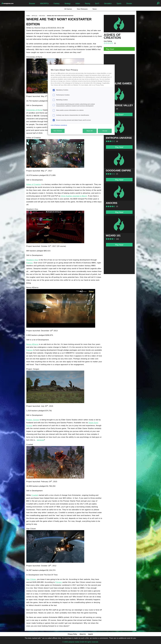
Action (78, 4)
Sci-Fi (97, 4)
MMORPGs (44, 4)
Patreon (30, 263)
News (95, 9)
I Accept (105, 131)
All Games (68, 9)
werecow (40, 440)
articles (35, 16)
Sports (119, 4)
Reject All (90, 131)
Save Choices (58, 131)
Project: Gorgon (33, 420)
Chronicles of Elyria (34, 110)
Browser (32, 4)
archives (42, 16)
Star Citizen (31, 579)
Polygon (59, 582)
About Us (83, 634)
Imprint (90, 634)
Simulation (108, 4)
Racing (88, 4)
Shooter (129, 4)
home (28, 16)
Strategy (67, 4)
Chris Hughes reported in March (74, 196)
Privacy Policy (72, 634)
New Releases (82, 9)
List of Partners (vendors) (59, 125)
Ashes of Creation (34, 184)
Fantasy (57, 4)
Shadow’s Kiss (32, 260)
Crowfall (35, 495)
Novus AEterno (32, 344)
